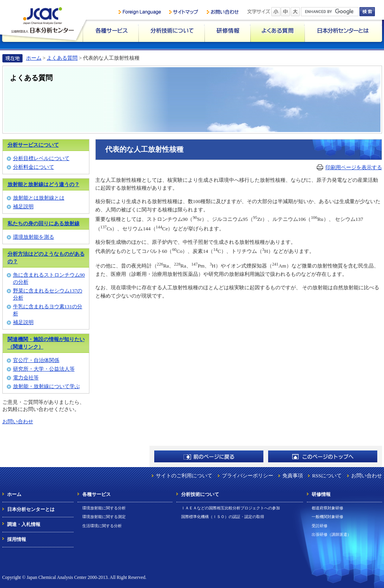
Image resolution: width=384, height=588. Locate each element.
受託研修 (320, 526)
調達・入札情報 (24, 524)
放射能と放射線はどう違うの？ (44, 184)
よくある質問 (277, 31)
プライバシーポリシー (248, 476)
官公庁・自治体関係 (36, 360)
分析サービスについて (33, 145)
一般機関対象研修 (327, 517)
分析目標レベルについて (41, 158)
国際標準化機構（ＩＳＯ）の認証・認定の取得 (223, 517)
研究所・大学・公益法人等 (44, 369)
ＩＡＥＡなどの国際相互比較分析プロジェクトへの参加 (231, 508)
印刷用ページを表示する (354, 167)
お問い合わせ (18, 421)
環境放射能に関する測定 (104, 517)
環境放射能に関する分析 (104, 508)
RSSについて (327, 476)
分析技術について (171, 31)
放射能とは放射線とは (39, 198)
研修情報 (227, 31)
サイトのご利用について (184, 476)
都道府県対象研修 (327, 508)
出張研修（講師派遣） (331, 534)
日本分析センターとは (343, 31)
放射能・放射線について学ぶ (46, 386)
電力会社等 (26, 378)
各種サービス (111, 31)
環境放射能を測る (34, 237)
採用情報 (17, 539)
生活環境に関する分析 (102, 526)
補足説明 (23, 206)
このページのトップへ (323, 456)
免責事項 (293, 476)
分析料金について (34, 167)
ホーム (34, 58)
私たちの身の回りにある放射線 (44, 223)
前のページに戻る (209, 456)
